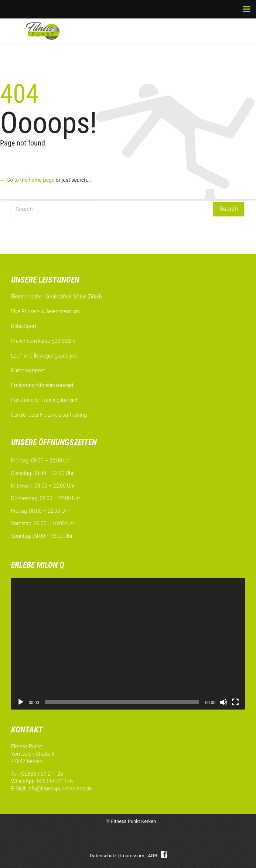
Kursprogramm (28, 370)
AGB (152, 856)
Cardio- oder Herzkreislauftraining (49, 415)
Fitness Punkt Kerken (133, 821)
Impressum (132, 856)
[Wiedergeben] (21, 702)
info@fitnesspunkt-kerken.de (59, 789)
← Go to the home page (27, 180)
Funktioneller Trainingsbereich (45, 400)
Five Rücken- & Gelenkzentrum (45, 311)
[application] (128, 644)
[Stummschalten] (223, 702)
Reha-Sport (24, 326)
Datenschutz (103, 856)
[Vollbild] (235, 702)
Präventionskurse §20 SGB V (43, 341)
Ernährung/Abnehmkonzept (42, 385)
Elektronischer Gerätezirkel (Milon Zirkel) (57, 297)
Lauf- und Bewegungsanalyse (44, 356)
